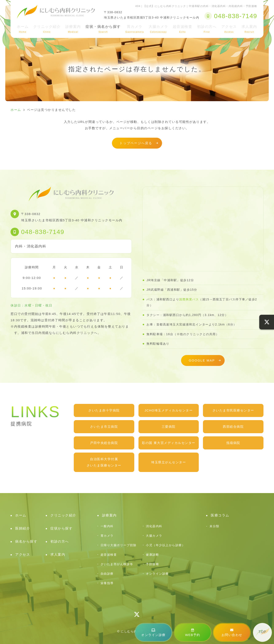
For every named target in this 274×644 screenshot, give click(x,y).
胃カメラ (135, 29)
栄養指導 (107, 583)
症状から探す (61, 528)
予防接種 (152, 564)
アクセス (229, 29)
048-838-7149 (43, 232)
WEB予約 (193, 633)
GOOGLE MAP (202, 360)
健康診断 (152, 555)
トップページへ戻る (136, 143)
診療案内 (73, 29)
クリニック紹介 (47, 29)
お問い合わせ (232, 633)
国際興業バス (189, 299)
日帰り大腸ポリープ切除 (119, 545)
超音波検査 (183, 29)
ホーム (23, 29)
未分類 (214, 526)
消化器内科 (154, 526)
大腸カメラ (158, 29)
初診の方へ (207, 29)
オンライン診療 (153, 633)
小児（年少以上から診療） (165, 545)
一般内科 (107, 526)
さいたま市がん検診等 (117, 564)
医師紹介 (23, 528)
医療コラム (220, 515)
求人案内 (249, 29)
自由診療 (107, 574)
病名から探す (26, 541)
